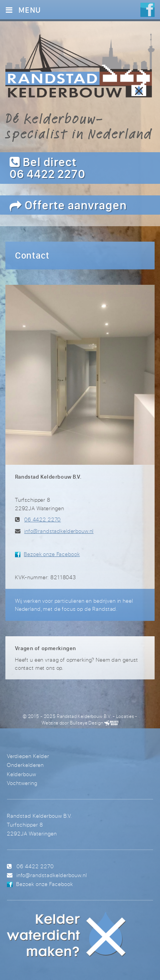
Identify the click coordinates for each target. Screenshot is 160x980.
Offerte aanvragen (68, 205)
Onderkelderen (25, 765)
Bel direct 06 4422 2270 (47, 168)
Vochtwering (22, 783)
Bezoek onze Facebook (52, 554)
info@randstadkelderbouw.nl (59, 531)
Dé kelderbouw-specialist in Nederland (79, 126)
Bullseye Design (87, 723)
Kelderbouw (22, 774)
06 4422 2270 (42, 519)
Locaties (125, 716)
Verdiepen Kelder (28, 756)
